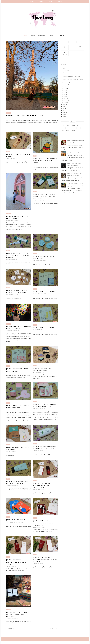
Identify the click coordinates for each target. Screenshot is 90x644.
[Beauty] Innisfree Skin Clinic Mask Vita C (44, 329)
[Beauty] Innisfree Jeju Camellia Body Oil (18, 156)
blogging (68, 130)
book (35, 156)
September (66, 87)
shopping (68, 128)
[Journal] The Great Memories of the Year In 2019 (24, 116)
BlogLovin (80, 48)
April (65, 97)
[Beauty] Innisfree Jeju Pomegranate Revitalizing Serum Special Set (46, 523)
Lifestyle (9, 324)
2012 (64, 117)
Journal (9, 113)
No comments (10, 127)
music (78, 126)
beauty (8, 152)
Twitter (72, 48)
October (65, 85)
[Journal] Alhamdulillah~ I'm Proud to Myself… (17, 217)
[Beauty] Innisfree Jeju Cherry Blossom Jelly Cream (18, 407)
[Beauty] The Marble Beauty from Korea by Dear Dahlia (17, 291)
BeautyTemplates (49, 642)
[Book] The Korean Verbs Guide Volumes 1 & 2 (18, 448)
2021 (64, 64)
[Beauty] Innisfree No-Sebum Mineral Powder (44, 258)
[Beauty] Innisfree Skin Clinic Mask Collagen (17, 370)
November (66, 83)
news (79, 128)
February (66, 101)
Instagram (65, 48)
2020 (64, 66)
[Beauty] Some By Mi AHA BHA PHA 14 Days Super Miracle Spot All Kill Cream (18, 256)
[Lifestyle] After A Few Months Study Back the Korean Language (18, 612)
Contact (61, 36)
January (65, 103)
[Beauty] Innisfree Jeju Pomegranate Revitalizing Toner (19, 561)
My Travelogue (42, 36)
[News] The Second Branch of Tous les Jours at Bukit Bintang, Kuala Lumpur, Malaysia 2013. (75, 185)
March (65, 99)
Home (25, 36)
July (65, 91)
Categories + (53, 36)
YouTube (65, 53)
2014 (64, 113)
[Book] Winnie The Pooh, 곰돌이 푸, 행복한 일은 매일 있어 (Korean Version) (45, 161)
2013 (64, 115)
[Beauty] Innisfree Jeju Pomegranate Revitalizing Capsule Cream (43, 485)
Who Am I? (32, 36)
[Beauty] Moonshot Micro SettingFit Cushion (43, 369)
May (65, 95)
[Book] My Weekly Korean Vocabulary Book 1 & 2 (16, 521)
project (74, 130)
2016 (64, 109)
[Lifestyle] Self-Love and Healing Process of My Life (18, 328)
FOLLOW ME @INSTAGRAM (45, 640)
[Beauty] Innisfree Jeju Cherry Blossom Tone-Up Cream (44, 405)
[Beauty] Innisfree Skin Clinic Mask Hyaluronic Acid (44, 293)
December (66, 70)
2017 (64, 107)
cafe (63, 130)
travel (68, 126)
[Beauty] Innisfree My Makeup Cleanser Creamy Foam (17, 483)
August (65, 89)
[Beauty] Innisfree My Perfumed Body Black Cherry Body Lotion (45, 448)
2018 (64, 105)
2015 (64, 111)
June (65, 93)
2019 (64, 68)
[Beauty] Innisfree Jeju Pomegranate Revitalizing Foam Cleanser (45, 559)
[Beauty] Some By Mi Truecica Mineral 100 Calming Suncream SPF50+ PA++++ (45, 197)
